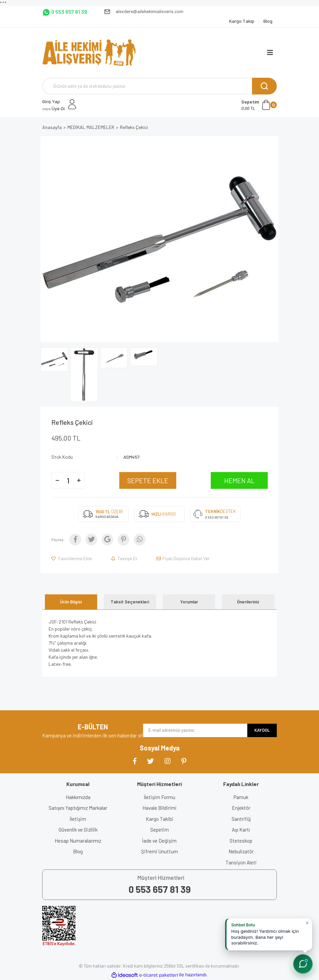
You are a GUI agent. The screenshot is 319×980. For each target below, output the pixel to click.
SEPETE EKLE (148, 480)
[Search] (159, 86)
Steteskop (241, 841)
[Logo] (89, 53)
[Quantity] (68, 480)
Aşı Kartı (241, 830)
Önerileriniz (248, 602)
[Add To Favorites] (72, 559)
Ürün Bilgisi (71, 602)
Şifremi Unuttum (159, 851)
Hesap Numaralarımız (78, 841)
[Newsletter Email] (195, 730)
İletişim (78, 819)
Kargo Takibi (159, 819)
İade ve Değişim (159, 841)
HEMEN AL (239, 480)
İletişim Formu (159, 797)
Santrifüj (241, 819)
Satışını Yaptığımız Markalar (78, 808)
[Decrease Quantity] (57, 480)
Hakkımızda (78, 797)
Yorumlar (189, 602)
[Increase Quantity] (79, 480)
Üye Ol (53, 108)
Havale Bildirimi (159, 808)
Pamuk (241, 797)
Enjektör (241, 808)
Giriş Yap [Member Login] (51, 101)
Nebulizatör (241, 851)
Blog (78, 851)
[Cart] (259, 105)
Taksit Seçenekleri (130, 602)
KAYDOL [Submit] (262, 730)
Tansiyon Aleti (241, 862)
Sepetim (159, 830)
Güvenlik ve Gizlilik (78, 830)
